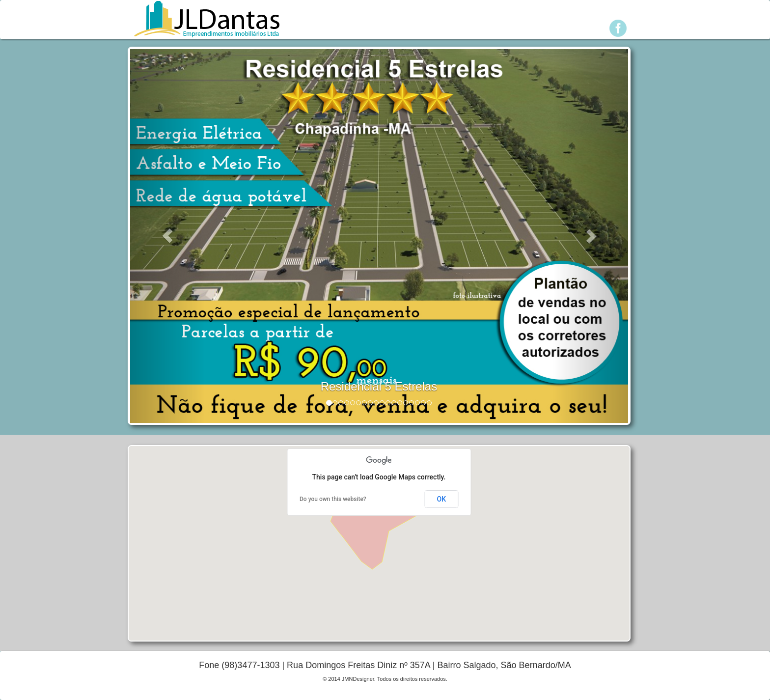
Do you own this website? (333, 499)
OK (442, 499)
